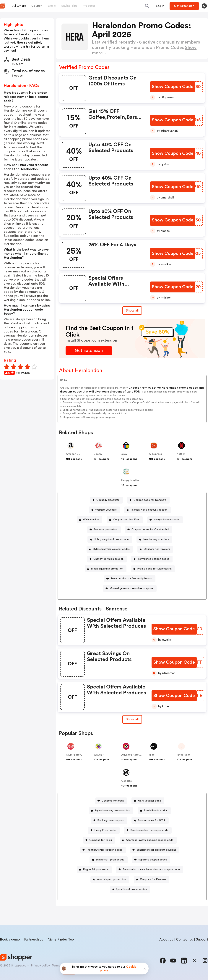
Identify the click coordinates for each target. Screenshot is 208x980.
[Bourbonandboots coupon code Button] (148, 830)
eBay (124, 454)
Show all (132, 719)
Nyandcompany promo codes (112, 811)
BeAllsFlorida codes (156, 811)
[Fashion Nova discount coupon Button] (148, 510)
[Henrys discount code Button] (165, 520)
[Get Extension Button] (89, 351)
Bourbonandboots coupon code (149, 830)
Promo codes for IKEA (152, 820)
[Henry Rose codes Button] (104, 830)
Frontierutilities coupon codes (104, 850)
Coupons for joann (113, 801)
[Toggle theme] (204, 6)
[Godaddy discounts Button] (106, 500)
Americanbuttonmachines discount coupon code (151, 870)
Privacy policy (40, 966)
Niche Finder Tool (61, 939)
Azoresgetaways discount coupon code (150, 840)
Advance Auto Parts (134, 755)
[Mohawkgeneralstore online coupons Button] (130, 589)
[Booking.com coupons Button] (109, 821)
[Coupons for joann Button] (111, 801)
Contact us (185, 939)
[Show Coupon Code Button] (173, 87)
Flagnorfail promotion (96, 870)
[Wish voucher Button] (90, 520)
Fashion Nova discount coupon (149, 510)
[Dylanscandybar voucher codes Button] (110, 549)
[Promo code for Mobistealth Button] (153, 569)
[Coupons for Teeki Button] (99, 840)
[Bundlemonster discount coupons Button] (155, 850)
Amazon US (73, 454)
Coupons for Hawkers (157, 549)
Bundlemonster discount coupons (156, 850)
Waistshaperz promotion (111, 879)
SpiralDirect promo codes (131, 889)
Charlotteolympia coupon (108, 559)
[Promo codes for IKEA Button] (150, 821)
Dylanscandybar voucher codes (111, 549)
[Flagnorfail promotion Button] (94, 870)
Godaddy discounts (108, 500)
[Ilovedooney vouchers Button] (154, 539)
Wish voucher (91, 520)
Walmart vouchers (106, 510)
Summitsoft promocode (110, 860)
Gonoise (126, 781)
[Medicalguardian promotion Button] (106, 569)
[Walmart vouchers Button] (104, 510)
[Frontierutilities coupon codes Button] (103, 850)
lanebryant (183, 755)
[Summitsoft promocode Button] (109, 860)
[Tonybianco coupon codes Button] (152, 559)
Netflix (181, 454)
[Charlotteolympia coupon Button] (107, 559)
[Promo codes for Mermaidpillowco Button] (130, 579)
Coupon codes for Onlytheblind (150, 529)
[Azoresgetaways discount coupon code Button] (148, 840)
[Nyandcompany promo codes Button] (111, 811)
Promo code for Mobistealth (154, 569)
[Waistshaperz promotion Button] (110, 879)
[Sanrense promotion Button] (104, 530)
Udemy (98, 454)
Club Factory (74, 755)
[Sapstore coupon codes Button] (151, 860)
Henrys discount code (167, 520)
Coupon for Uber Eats (126, 520)
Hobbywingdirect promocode (111, 539)
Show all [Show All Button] (132, 310)
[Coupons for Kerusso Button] (151, 879)
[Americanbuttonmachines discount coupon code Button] (150, 870)
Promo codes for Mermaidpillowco (131, 579)
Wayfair (99, 755)
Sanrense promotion (105, 529)
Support (202, 939)
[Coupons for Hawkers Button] (155, 549)
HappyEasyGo (130, 480)
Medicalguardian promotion (107, 569)
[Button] (160, 6)
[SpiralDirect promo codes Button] (130, 889)
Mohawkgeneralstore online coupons (131, 588)
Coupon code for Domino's (150, 500)
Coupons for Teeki (101, 840)
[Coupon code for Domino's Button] (148, 500)
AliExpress (155, 454)
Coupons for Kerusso (153, 879)
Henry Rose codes (105, 830)
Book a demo (10, 939)
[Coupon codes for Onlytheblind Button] (149, 530)
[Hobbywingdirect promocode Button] (110, 539)
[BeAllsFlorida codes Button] (154, 811)
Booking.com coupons (110, 820)
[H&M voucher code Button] (148, 801)
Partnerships (34, 939)
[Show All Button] (132, 719)
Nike (152, 755)
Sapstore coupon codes (153, 860)
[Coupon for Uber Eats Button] (125, 520)
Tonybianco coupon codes (153, 559)
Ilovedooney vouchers (156, 539)
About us (166, 939)
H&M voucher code (149, 801)
